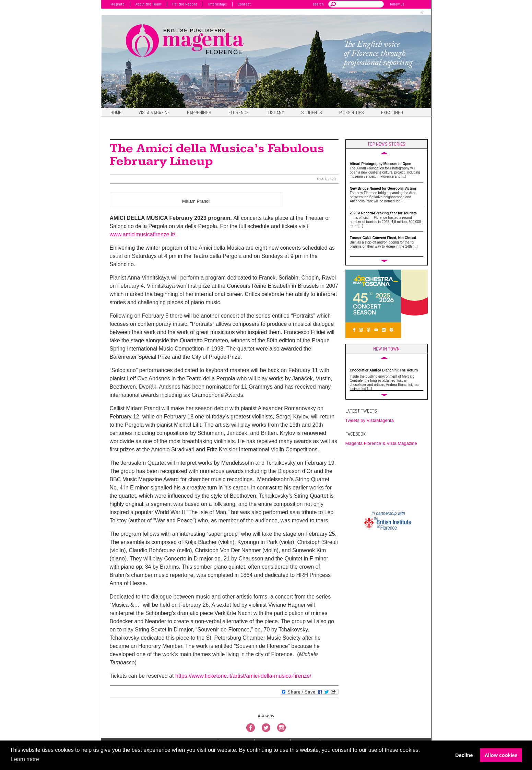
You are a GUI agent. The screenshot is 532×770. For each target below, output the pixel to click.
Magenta (117, 4)
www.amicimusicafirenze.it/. (143, 234)
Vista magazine (154, 113)
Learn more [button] (25, 759)
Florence (239, 113)
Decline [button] (464, 755)
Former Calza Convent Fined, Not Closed (383, 238)
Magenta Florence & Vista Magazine (381, 443)
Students (312, 113)
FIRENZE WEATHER (388, 478)
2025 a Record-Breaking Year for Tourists (383, 213)
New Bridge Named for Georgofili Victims (383, 188)
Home (116, 113)
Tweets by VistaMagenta (370, 420)
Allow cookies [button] (501, 755)
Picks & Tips (352, 113)
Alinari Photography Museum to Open (381, 164)
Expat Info (392, 113)
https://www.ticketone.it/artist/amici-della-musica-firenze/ (243, 676)
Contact (244, 4)
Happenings (199, 113)
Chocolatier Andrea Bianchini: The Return (384, 370)
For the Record (185, 4)
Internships (217, 4)
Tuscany (275, 113)
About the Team (148, 4)
